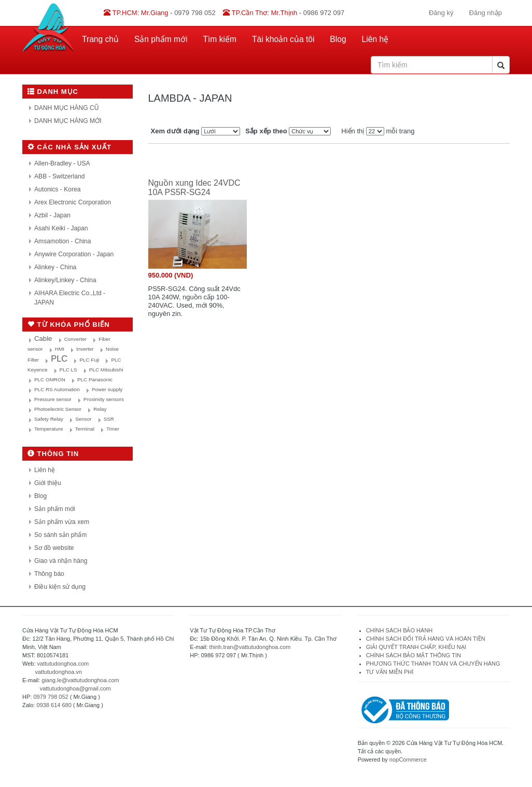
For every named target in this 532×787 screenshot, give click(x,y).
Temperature (48, 429)
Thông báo (49, 574)
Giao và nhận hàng (61, 561)
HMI (60, 349)
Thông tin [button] (53, 454)
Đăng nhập (486, 13)
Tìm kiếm (220, 39)
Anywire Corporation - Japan (74, 254)
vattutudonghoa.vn (58, 672)
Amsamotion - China (63, 241)
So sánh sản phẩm (60, 535)
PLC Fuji (89, 360)
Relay (100, 409)
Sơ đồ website (54, 548)
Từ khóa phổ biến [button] (69, 325)
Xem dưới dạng (175, 131)
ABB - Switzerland (59, 176)
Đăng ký (441, 13)
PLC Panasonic (95, 379)
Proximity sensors (104, 399)
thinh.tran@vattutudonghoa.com (250, 647)
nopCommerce (408, 760)
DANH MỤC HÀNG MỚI (68, 121)
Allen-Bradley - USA (62, 163)
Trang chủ (100, 39)
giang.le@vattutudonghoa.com (80, 680)
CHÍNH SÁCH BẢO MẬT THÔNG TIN (414, 655)
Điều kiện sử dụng (60, 587)
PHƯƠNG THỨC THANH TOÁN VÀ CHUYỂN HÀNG (433, 664)
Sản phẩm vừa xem (62, 522)
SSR (109, 419)
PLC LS (68, 370)
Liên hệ (375, 39)
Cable (43, 339)
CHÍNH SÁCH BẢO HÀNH (400, 630)
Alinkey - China (55, 267)
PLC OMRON (50, 379)
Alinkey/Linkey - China (65, 280)
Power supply (107, 389)
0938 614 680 (54, 705)
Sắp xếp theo (266, 131)
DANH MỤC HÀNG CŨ (67, 108)
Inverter (85, 349)
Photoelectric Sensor (58, 409)
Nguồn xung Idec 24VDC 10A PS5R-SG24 (194, 188)
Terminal (85, 429)
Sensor (83, 419)
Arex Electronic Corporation (73, 202)
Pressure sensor (53, 399)
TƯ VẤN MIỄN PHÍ (390, 672)
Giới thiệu (48, 483)
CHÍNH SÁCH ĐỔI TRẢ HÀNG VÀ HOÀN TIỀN (426, 639)
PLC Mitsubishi (106, 370)
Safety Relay (49, 419)
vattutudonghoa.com (63, 664)
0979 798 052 (51, 697)
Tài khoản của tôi (283, 39)
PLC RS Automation (57, 389)
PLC (59, 358)
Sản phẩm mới (161, 39)
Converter (75, 339)
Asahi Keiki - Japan (61, 228)
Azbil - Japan (52, 215)
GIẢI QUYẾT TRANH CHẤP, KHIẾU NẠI (416, 647)
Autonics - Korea (57, 189)
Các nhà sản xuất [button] (69, 147)
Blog (338, 39)
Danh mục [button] (53, 92)
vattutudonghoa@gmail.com (75, 688)
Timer (113, 429)
